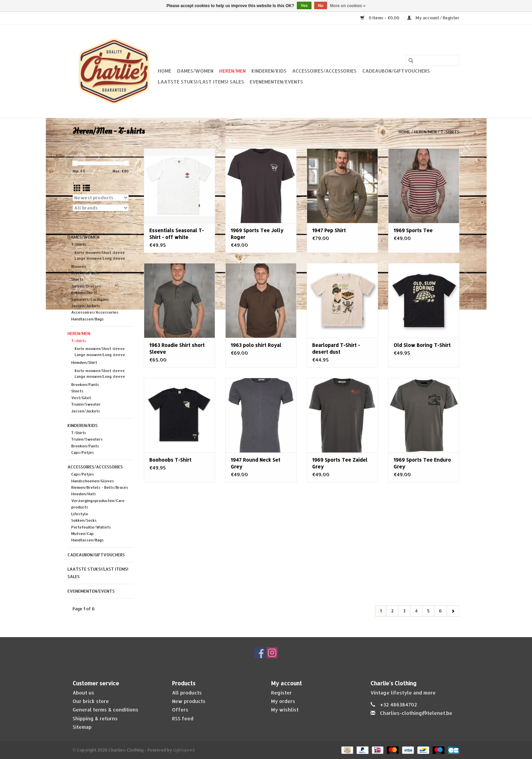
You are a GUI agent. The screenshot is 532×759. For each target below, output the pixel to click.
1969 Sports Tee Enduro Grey (422, 463)
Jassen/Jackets (86, 306)
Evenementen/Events (276, 82)
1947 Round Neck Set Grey (255, 463)
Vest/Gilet (81, 398)
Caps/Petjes (83, 452)
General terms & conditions (106, 710)
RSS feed (183, 718)
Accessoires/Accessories (324, 71)
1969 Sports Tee (413, 230)
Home (165, 71)
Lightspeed (184, 750)
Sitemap (82, 727)
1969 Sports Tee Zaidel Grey (340, 463)
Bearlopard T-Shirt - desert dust (336, 348)
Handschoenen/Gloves (93, 481)
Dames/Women (195, 71)
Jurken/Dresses (86, 286)
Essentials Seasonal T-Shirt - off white (177, 234)
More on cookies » (348, 6)
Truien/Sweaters (87, 439)
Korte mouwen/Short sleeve (100, 253)
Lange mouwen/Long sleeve (100, 258)
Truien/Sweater (86, 404)
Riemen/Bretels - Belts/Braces (100, 487)
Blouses (79, 266)
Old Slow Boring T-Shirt (422, 345)
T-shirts (450, 132)
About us (83, 693)
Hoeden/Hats (84, 494)
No (321, 6)
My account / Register (433, 18)
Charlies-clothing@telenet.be (416, 713)
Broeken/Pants (85, 273)
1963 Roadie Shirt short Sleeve (177, 348)
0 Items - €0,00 (380, 18)
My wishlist (285, 710)
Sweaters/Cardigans (90, 299)
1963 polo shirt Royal (256, 345)
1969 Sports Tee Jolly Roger (257, 234)
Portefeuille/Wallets (91, 527)
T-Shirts (79, 244)
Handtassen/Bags (88, 319)
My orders (283, 701)
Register (281, 693)
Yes (304, 6)
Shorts (77, 279)
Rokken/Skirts (84, 293)
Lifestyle (80, 514)
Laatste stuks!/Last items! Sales (201, 82)
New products (189, 701)
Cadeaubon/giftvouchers (396, 71)
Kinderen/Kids (269, 71)
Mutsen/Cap (82, 534)
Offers (180, 710)
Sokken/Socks (84, 520)
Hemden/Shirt (84, 363)
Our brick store (91, 701)
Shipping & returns (95, 718)
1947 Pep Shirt (329, 230)
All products (187, 693)
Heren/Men (232, 71)
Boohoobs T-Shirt (170, 460)
